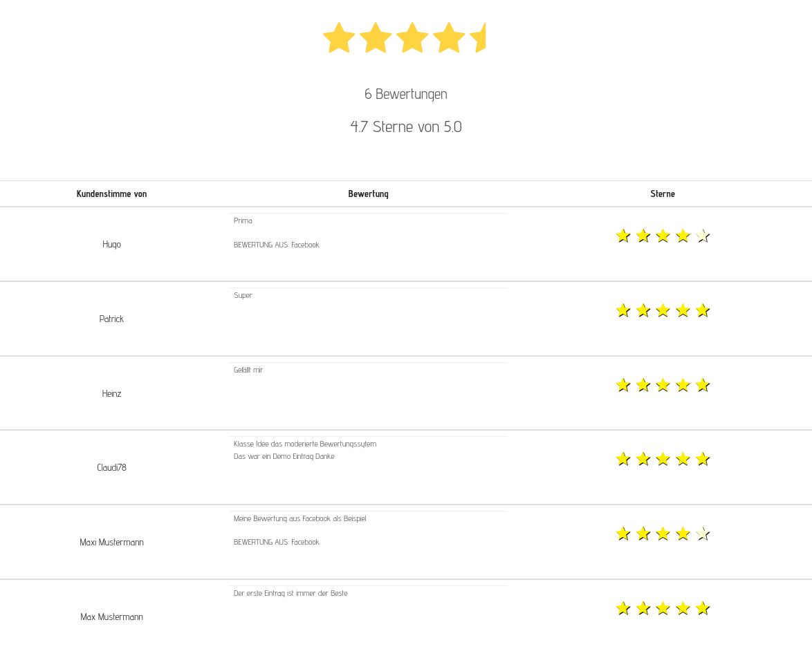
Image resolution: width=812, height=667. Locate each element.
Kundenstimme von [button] (112, 194)
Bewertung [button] (369, 194)
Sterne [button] (663, 194)
